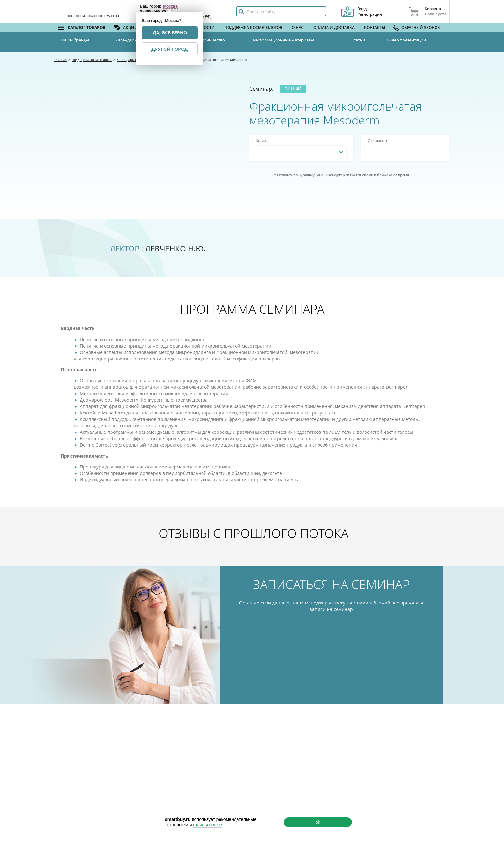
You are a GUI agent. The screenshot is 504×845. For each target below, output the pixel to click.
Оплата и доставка (334, 27)
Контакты (375, 27)
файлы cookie (208, 825)
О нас (298, 27)
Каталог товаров (87, 27)
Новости (205, 27)
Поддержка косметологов (253, 27)
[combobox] (301, 152)
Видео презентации (406, 40)
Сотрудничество (209, 40)
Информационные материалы (283, 40)
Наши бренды (75, 40)
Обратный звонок (421, 27)
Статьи (358, 40)
